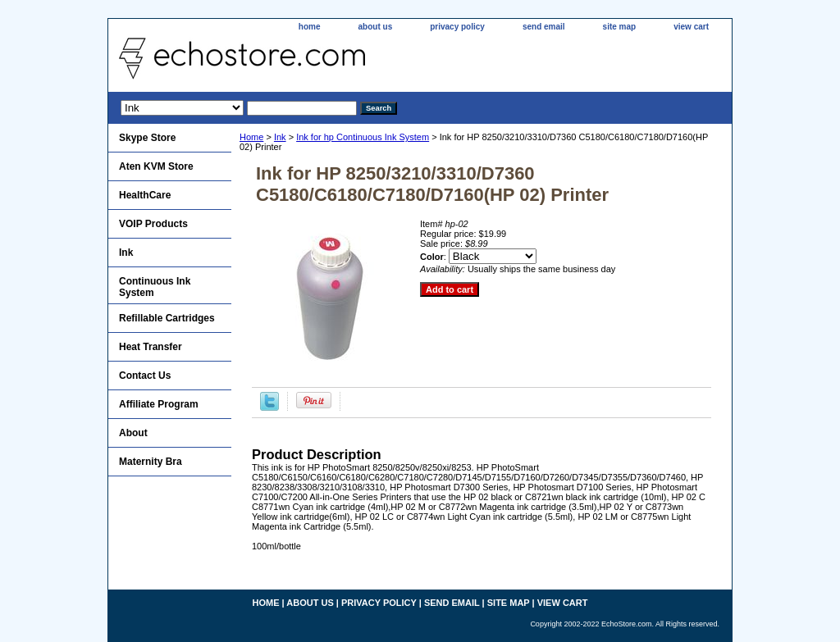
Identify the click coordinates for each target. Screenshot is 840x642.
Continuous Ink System (155, 287)
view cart (691, 27)
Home (251, 137)
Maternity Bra (151, 462)
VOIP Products (153, 224)
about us (376, 27)
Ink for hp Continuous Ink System (363, 137)
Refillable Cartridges (167, 318)
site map (620, 27)
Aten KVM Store (156, 166)
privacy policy (457, 27)
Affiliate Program (159, 404)
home (310, 27)
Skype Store (147, 138)
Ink (280, 137)
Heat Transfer (151, 347)
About (133, 433)
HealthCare (145, 195)
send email (544, 27)
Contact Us (145, 376)
